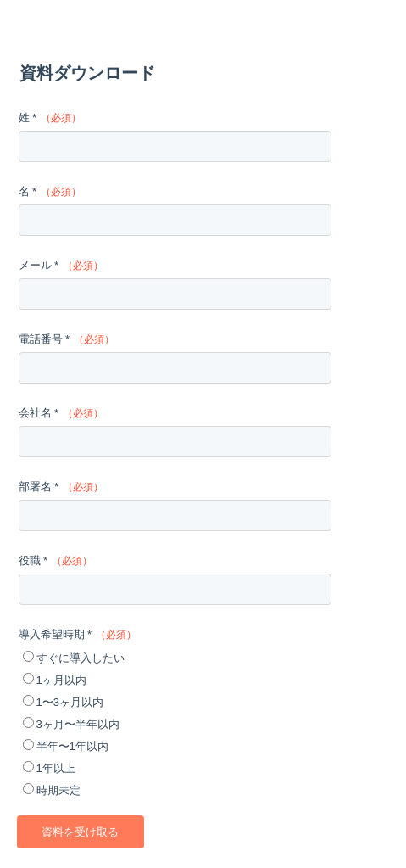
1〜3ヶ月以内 (70, 702)
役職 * (33, 560)
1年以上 (56, 768)
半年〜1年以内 (72, 746)
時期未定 (58, 790)
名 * (28, 191)
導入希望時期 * (56, 634)
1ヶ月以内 (61, 680)
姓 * (28, 118)
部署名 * (39, 487)
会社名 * (39, 413)
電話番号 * (44, 339)
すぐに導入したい (81, 658)
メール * (39, 265)
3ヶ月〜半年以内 (78, 724)
